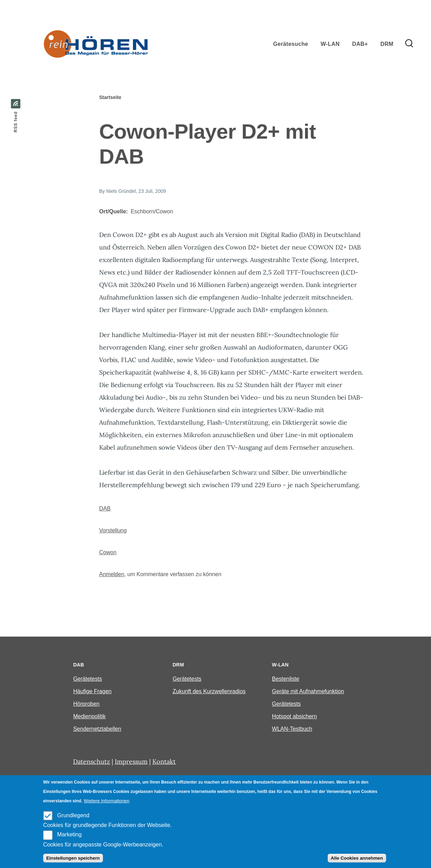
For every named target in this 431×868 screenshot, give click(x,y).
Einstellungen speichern (73, 858)
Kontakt (164, 761)
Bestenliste (286, 679)
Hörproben (86, 704)
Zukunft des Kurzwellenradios (209, 691)
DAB (105, 509)
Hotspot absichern (294, 716)
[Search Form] (409, 44)
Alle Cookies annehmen (357, 858)
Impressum (131, 761)
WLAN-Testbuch (292, 729)
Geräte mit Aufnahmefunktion (308, 691)
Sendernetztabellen (97, 729)
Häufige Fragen (92, 691)
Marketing (69, 834)
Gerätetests (87, 679)
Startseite (110, 97)
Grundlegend (73, 815)
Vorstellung (113, 530)
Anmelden (112, 574)
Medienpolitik (89, 716)
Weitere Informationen (107, 801)
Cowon (108, 552)
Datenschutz (91, 761)
